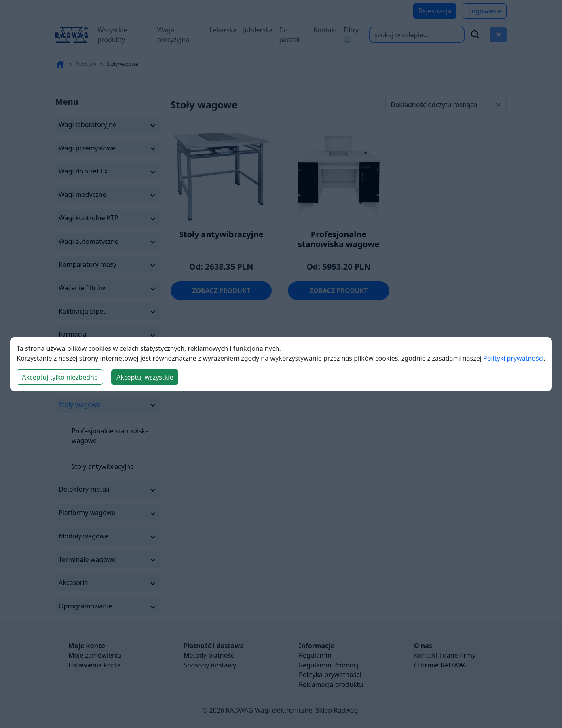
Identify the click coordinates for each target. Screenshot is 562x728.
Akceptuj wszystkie (145, 377)
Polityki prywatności (513, 358)
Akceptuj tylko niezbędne (60, 377)
